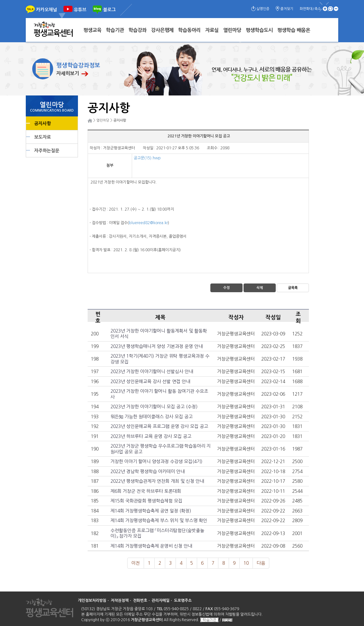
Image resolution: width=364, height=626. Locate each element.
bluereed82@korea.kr (148, 223)
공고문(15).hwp (147, 158)
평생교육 (92, 30)
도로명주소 (183, 601)
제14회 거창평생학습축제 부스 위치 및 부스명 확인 (159, 521)
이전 (136, 563)
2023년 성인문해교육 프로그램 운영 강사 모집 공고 (159, 426)
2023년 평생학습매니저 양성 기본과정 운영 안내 (157, 346)
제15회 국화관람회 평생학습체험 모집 (146, 501)
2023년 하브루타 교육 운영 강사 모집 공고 (151, 436)
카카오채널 (47, 10)
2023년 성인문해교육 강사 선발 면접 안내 (150, 382)
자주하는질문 (47, 151)
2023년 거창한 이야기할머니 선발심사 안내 (152, 372)
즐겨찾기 (287, 9)
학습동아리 (189, 30)
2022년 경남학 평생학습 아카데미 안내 (148, 472)
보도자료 (43, 137)
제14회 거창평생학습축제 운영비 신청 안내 (151, 546)
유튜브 (80, 10)
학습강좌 (138, 30)
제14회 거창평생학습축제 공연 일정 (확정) (151, 511)
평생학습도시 (259, 30)
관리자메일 (161, 601)
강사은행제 (162, 30)
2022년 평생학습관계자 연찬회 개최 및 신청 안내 (157, 481)
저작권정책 (120, 601)
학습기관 (115, 30)
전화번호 (140, 601)
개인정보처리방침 (92, 601)
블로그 (109, 10)
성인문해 (227, 620)
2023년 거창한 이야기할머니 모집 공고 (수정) (154, 407)
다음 (261, 563)
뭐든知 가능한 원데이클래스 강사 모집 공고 (152, 417)
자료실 (212, 30)
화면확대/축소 (310, 9)
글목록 (293, 288)
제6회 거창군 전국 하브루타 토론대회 (146, 491)
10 (246, 563)
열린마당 (232, 30)
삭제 (260, 288)
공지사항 (43, 124)
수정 (226, 288)
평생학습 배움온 (294, 30)
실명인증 (263, 9)
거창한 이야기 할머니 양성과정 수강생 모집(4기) (156, 462)
